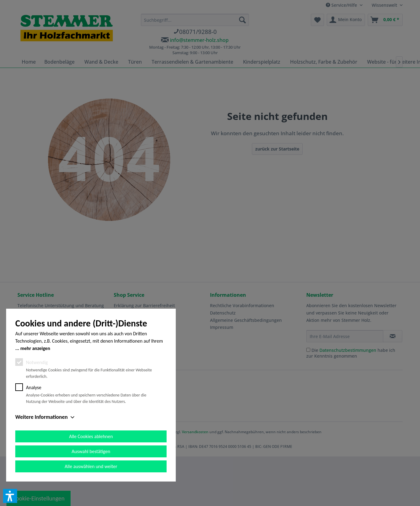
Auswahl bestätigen (91, 451)
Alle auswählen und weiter (91, 466)
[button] (10, 496)
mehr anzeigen (35, 348)
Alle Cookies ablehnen (91, 436)
